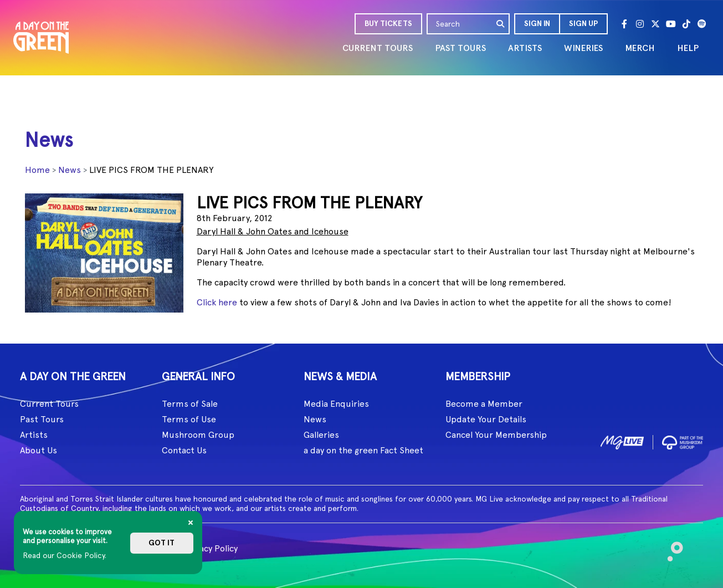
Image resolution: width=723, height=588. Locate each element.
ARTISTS (525, 48)
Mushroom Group (198, 435)
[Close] (191, 523)
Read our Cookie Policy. (65, 555)
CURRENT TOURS (378, 48)
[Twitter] (655, 24)
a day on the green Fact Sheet (363, 450)
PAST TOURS (460, 48)
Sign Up (583, 24)
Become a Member (484, 404)
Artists (34, 435)
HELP (688, 48)
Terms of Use (189, 419)
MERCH (640, 48)
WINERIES (583, 48)
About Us (39, 450)
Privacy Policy (211, 548)
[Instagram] (640, 24)
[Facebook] (624, 24)
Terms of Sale (190, 404)
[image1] (622, 440)
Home (37, 170)
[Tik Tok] (686, 24)
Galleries (321, 435)
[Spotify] (702, 24)
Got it (161, 543)
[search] (501, 24)
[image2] (683, 440)
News (70, 170)
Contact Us (184, 450)
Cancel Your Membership (496, 435)
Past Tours (42, 419)
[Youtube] (671, 24)
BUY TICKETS (388, 24)
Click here (217, 302)
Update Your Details (486, 419)
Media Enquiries (336, 404)
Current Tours (49, 404)
